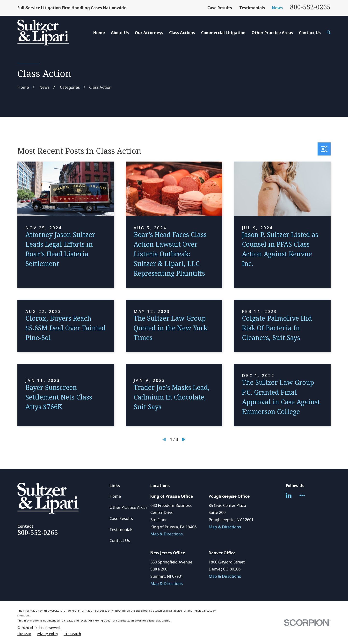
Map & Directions (167, 534)
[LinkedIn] (289, 495)
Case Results (220, 8)
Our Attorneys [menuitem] (149, 33)
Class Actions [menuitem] (182, 33)
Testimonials (252, 8)
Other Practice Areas (128, 507)
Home (115, 496)
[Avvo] (302, 495)
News (277, 8)
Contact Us (120, 540)
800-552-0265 (310, 7)
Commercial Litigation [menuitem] (223, 33)
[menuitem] (24, 634)
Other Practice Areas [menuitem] (272, 33)
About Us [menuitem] (120, 33)
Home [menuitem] (99, 33)
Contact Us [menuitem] (310, 33)
